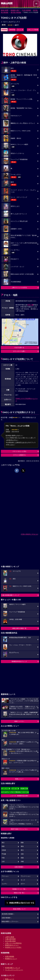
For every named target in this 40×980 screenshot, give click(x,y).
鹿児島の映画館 (16, 12)
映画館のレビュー (11, 959)
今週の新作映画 (10, 939)
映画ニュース (10, 979)
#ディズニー (5, 789)
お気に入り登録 (32, 30)
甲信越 (4, 854)
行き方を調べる (19, 348)
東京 (3, 843)
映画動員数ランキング (13, 968)
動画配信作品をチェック (19, 661)
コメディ (4, 884)
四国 (22, 858)
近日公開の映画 (10, 941)
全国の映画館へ (19, 867)
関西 (3, 846)
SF (3, 880)
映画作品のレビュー (12, 945)
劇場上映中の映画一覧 (19, 628)
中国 (3, 858)
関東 (22, 843)
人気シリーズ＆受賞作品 (13, 943)
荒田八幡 (30, 305)
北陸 (22, 854)
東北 (22, 850)
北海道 (4, 850)
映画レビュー (19, 779)
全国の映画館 (10, 956)
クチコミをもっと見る (19, 451)
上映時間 (11, 30)
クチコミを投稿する (19, 455)
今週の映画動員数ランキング (10, 595)
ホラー (23, 884)
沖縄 (22, 862)
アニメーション (26, 876)
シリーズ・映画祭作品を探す (19, 796)
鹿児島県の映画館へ (8, 914)
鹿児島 (4, 25)
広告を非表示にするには (29, 534)
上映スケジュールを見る (19, 287)
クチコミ (19, 30)
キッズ (23, 880)
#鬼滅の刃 (24, 789)
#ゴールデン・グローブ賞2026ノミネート (14, 792)
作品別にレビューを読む (13, 947)
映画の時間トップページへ (10, 922)
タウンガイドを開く (19, 351)
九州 (3, 862)
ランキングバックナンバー (14, 970)
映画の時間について (19, 909)
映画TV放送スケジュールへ (19, 829)
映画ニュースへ (19, 721)
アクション (5, 876)
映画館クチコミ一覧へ (19, 889)
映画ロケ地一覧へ (19, 893)
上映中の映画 (10, 937)
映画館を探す (15, 10)
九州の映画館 (26, 10)
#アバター (15, 789)
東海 (22, 846)
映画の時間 (5, 10)
